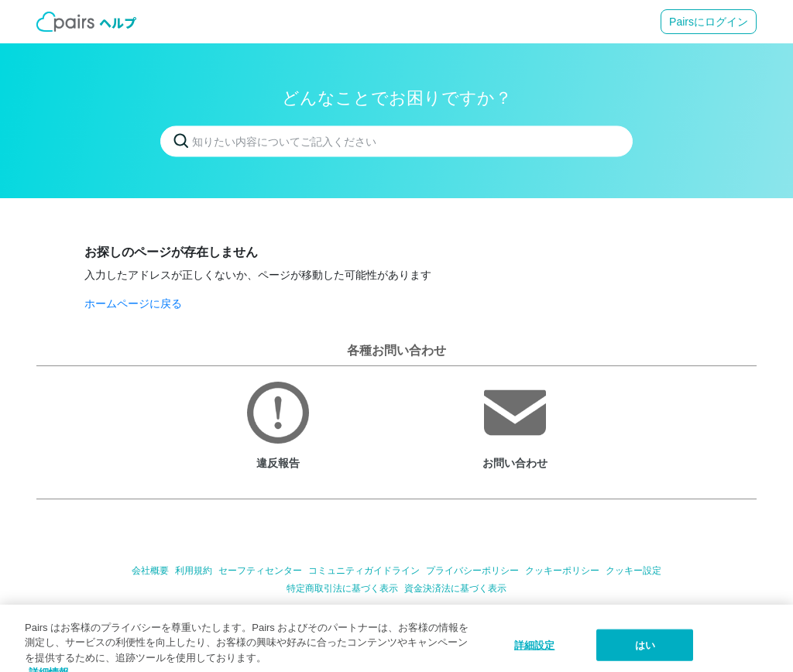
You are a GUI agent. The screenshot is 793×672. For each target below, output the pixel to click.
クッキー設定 (633, 571)
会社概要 (150, 571)
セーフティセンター (260, 571)
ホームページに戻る (133, 303)
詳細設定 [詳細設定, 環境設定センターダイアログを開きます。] (535, 655)
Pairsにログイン (709, 22)
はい (645, 655)
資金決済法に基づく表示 (455, 588)
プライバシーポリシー (472, 571)
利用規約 (194, 571)
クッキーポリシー (562, 571)
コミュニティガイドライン (364, 571)
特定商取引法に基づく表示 (342, 588)
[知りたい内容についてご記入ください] (396, 142)
